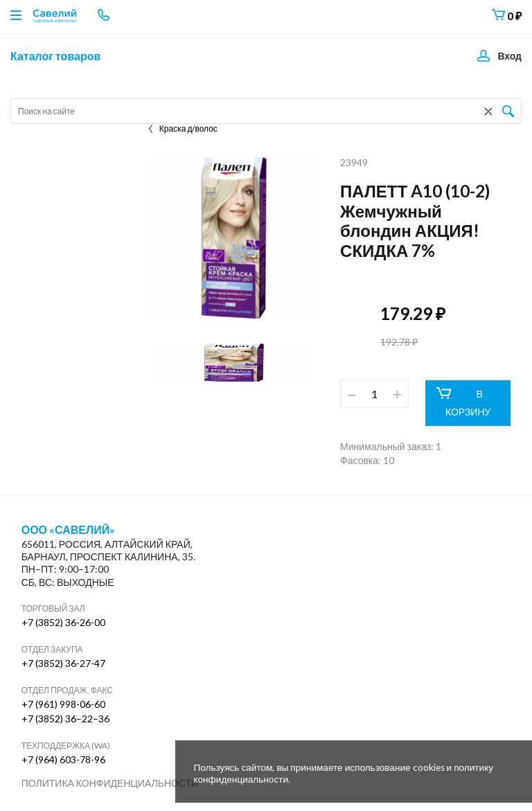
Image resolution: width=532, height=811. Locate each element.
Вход (509, 56)
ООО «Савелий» (69, 530)
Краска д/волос (183, 128)
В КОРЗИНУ (463, 402)
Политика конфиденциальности (110, 783)
